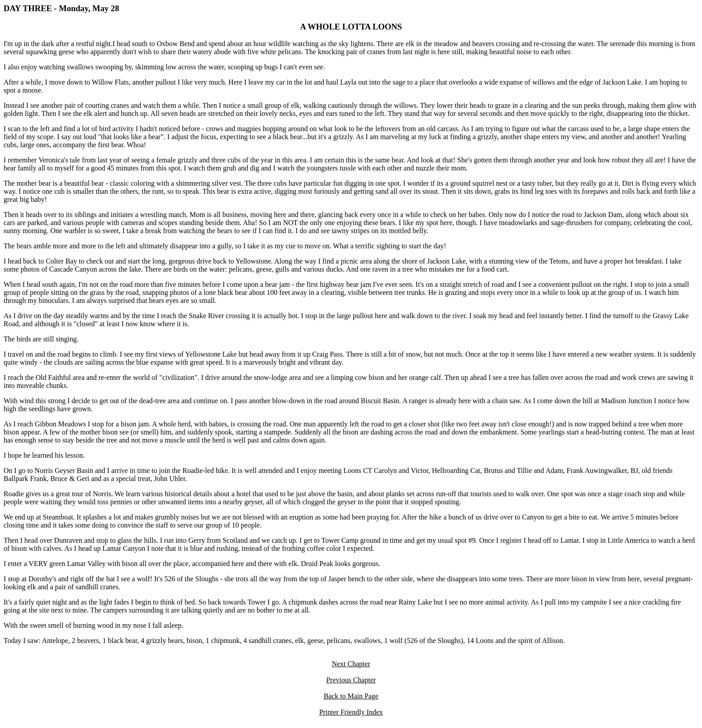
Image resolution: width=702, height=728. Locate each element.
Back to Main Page (351, 696)
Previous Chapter (351, 680)
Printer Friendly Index (351, 712)
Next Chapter (351, 664)
